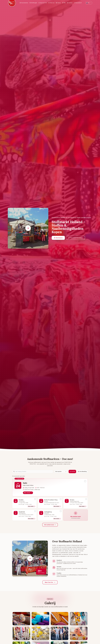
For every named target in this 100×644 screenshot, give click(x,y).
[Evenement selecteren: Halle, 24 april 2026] (85, 481)
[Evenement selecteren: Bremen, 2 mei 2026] (86, 499)
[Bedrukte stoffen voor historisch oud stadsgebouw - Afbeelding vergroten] (21, 633)
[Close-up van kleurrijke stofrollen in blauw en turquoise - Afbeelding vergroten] (40, 619)
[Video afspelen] (28, 228)
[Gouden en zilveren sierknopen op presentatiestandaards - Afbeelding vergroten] (40, 633)
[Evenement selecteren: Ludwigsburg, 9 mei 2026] (61, 511)
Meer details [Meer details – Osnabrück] (31, 519)
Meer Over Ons (50, 582)
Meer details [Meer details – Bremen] (83, 506)
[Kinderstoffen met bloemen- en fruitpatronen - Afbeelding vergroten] (79, 633)
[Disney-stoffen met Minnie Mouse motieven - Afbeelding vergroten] (79, 619)
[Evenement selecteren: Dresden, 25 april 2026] (35, 499)
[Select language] (89, 3)
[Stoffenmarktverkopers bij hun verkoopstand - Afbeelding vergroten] (60, 633)
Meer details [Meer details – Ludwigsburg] (57, 519)
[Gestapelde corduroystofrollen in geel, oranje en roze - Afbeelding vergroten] (60, 619)
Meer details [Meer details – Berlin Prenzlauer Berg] (57, 506)
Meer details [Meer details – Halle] (28, 493)
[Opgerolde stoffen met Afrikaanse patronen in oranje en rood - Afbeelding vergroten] (21, 619)
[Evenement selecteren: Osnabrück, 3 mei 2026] (35, 511)
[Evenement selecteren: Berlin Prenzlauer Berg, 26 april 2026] (61, 499)
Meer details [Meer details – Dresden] (31, 506)
